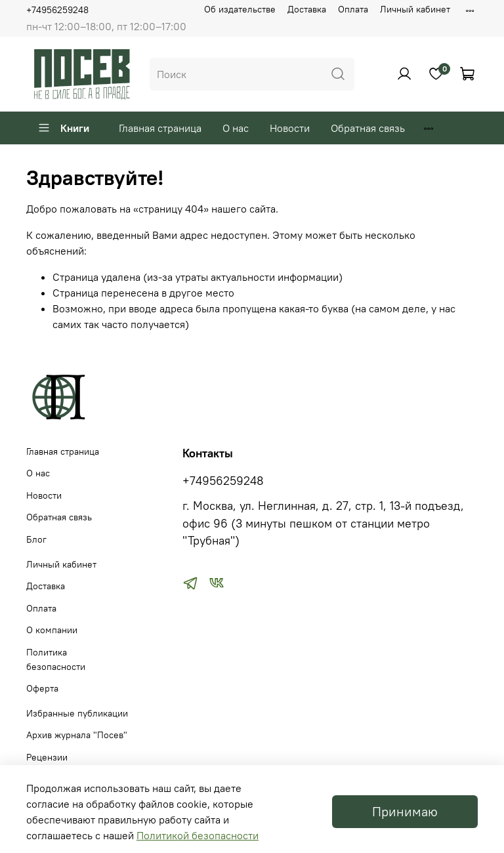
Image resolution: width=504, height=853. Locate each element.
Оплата (353, 9)
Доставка (307, 9)
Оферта (42, 688)
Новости (290, 128)
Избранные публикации (77, 713)
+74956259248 (57, 10)
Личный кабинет (415, 9)
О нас (236, 128)
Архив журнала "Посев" (77, 735)
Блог (36, 539)
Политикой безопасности (198, 835)
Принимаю (405, 811)
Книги (63, 128)
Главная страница (160, 128)
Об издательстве (240, 9)
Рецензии (47, 757)
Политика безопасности (56, 659)
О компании (52, 630)
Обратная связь (368, 128)
